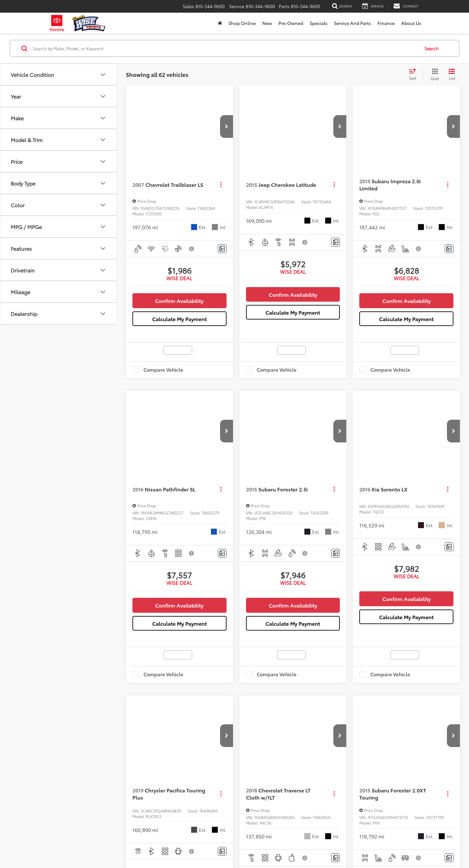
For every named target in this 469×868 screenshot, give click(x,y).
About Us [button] (411, 23)
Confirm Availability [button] (179, 301)
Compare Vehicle (163, 370)
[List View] (452, 75)
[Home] (220, 23)
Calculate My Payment (179, 319)
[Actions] (221, 185)
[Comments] (222, 249)
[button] (227, 127)
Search (432, 48)
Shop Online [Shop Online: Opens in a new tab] (242, 23)
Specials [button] (319, 23)
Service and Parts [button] (352, 23)
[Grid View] (433, 75)
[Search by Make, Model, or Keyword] (225, 48)
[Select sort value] (414, 75)
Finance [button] (386, 23)
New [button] (267, 23)
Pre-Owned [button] (291, 23)
